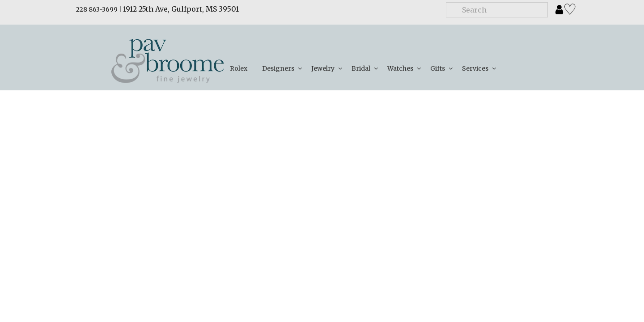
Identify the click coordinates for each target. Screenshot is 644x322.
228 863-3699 (97, 9)
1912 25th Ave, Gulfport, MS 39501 (181, 9)
